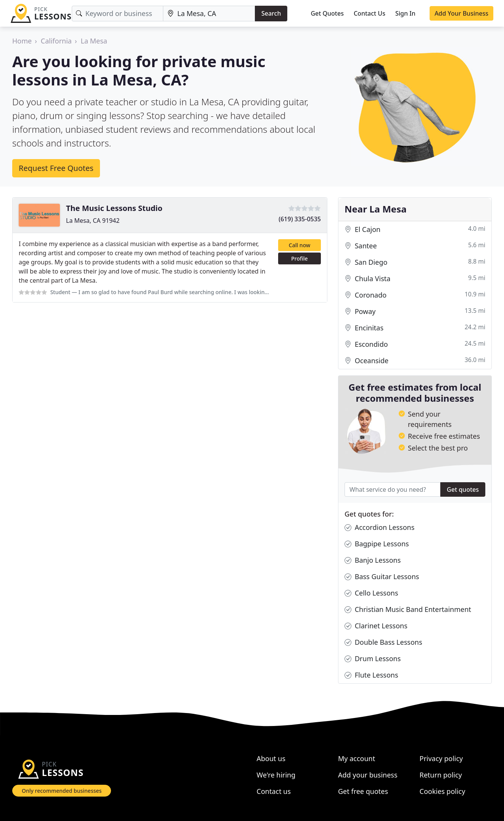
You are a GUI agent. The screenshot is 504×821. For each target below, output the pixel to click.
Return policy (441, 775)
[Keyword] (118, 14)
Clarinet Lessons (376, 626)
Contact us (274, 791)
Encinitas (415, 328)
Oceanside (415, 361)
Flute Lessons (371, 675)
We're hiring (276, 775)
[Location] (209, 14)
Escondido (415, 344)
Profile (299, 258)
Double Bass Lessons (383, 642)
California (56, 41)
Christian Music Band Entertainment (408, 609)
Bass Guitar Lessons (382, 577)
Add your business (368, 775)
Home (22, 41)
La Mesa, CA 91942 (93, 221)
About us (271, 758)
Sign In (405, 13)
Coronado (415, 295)
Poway (415, 311)
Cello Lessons (371, 593)
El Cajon (415, 229)
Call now (300, 245)
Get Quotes (327, 13)
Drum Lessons (373, 659)
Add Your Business (461, 13)
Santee (415, 246)
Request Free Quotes (56, 168)
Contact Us (370, 13)
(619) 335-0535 (300, 219)
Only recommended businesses (62, 791)
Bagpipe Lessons (377, 544)
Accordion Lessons (379, 527)
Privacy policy (441, 758)
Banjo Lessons (373, 560)
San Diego (415, 262)
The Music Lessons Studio (114, 208)
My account (357, 758)
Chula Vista (415, 279)
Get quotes (463, 489)
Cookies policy (443, 791)
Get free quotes (363, 791)
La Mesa (94, 41)
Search (271, 13)
